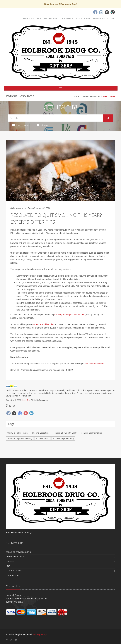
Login (111, 18)
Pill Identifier (50, 18)
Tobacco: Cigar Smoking (91, 433)
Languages (28, 18)
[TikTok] (113, 12)
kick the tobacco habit (95, 364)
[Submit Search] (108, 118)
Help (39, 18)
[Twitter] (107, 12)
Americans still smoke (43, 324)
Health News (21, 125)
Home (76, 96)
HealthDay (26, 400)
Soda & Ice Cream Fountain (18, 552)
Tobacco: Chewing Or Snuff (64, 433)
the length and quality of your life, (70, 315)
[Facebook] (95, 12)
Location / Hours (82, 18)
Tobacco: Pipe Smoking (63, 438)
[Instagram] (101, 12)
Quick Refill (65, 18)
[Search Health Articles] (55, 118)
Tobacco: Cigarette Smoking (20, 438)
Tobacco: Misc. (43, 438)
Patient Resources (91, 96)
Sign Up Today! (99, 18)
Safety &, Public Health (18, 433)
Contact (10, 561)
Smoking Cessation (40, 433)
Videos (42, 125)
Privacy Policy (13, 575)
